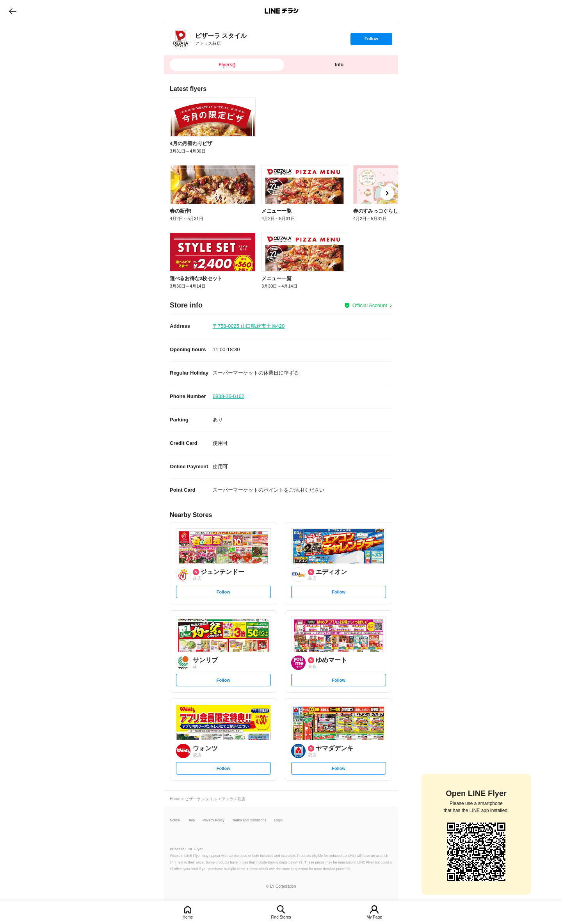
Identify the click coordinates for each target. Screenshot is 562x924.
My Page (374, 917)
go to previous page (13, 11)
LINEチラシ (282, 11)
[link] (181, 39)
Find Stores (281, 917)
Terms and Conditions (249, 820)
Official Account (370, 305)
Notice (175, 820)
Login (278, 820)
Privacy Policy (213, 820)
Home (188, 917)
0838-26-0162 (229, 396)
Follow (371, 41)
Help (191, 820)
